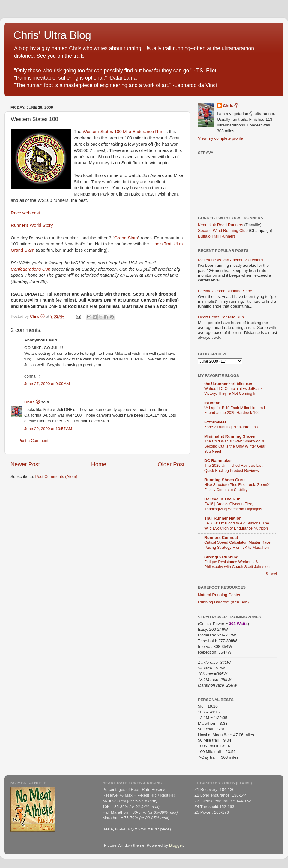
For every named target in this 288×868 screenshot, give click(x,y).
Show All (272, 574)
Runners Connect (221, 537)
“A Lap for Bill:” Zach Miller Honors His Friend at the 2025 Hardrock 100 (237, 410)
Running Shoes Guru (225, 480)
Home (99, 464)
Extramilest (215, 422)
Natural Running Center (219, 595)
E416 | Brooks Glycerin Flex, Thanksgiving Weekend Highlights (233, 506)
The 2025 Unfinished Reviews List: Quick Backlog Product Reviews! (234, 468)
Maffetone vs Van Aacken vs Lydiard (231, 260)
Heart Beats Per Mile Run (221, 317)
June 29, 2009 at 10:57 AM (48, 429)
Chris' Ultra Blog (52, 35)
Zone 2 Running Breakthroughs (231, 427)
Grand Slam (126, 238)
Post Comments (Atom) (56, 476)
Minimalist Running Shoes (230, 436)
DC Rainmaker (218, 461)
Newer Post (25, 464)
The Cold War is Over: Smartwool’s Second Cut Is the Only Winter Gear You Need (235, 446)
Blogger (176, 845)
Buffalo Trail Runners (217, 236)
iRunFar (212, 403)
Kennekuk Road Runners (221, 225)
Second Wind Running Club (223, 231)
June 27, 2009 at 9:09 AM (47, 384)
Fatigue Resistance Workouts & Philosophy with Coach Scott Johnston (237, 564)
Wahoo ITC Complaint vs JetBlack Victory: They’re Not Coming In (233, 391)
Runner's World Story (32, 225)
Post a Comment (33, 440)
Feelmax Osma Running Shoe (225, 291)
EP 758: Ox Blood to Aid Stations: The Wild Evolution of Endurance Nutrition (237, 526)
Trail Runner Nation (223, 518)
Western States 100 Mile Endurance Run (124, 132)
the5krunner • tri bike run (228, 384)
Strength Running (221, 557)
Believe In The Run (222, 499)
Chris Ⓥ (32, 402)
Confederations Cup (31, 269)
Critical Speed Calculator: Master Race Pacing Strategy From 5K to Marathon (237, 545)
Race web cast (25, 213)
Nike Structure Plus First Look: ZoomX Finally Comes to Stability (237, 487)
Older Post (171, 464)
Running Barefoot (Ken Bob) (223, 602)
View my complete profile (220, 138)
